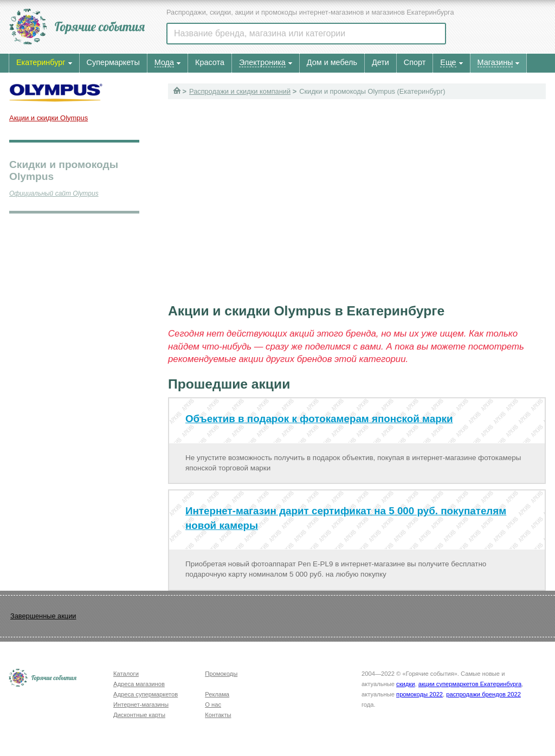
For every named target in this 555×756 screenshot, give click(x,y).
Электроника (262, 62)
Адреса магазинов (139, 684)
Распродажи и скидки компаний (240, 91)
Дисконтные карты (139, 715)
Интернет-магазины (141, 705)
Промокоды (221, 674)
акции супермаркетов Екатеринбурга (470, 684)
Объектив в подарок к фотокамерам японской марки (319, 419)
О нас (213, 705)
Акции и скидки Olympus (49, 118)
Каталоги (126, 674)
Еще (448, 62)
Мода (164, 62)
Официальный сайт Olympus (54, 193)
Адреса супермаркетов (146, 694)
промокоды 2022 (420, 694)
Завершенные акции (43, 616)
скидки (405, 684)
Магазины (495, 62)
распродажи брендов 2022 (483, 694)
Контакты (218, 715)
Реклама (217, 694)
